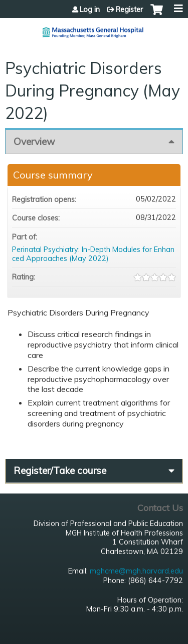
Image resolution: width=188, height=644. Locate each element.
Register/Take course (60, 470)
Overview (34, 141)
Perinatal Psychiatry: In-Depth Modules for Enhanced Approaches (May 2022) (93, 254)
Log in (90, 9)
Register (129, 9)
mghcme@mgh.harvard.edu (136, 571)
